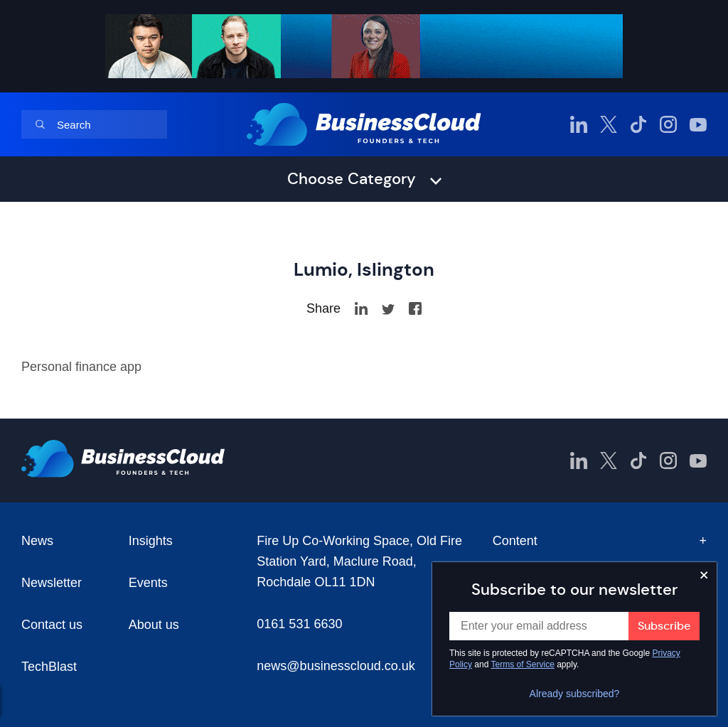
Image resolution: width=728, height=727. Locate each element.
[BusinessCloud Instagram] (668, 124)
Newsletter (52, 583)
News (37, 541)
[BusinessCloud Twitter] (609, 124)
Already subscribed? (575, 694)
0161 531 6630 (299, 624)
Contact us (52, 625)
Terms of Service (523, 664)
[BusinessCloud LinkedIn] (579, 124)
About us (154, 625)
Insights (151, 541)
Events (148, 583)
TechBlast (49, 667)
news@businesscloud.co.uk (336, 666)
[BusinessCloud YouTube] (698, 124)
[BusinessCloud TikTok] (638, 124)
